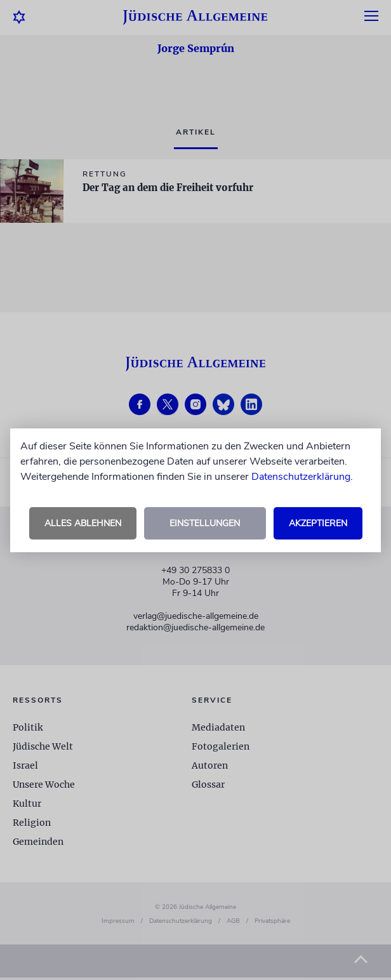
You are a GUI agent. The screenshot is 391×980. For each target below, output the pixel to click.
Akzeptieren (318, 523)
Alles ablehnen (83, 523)
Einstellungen (205, 523)
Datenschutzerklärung (301, 477)
